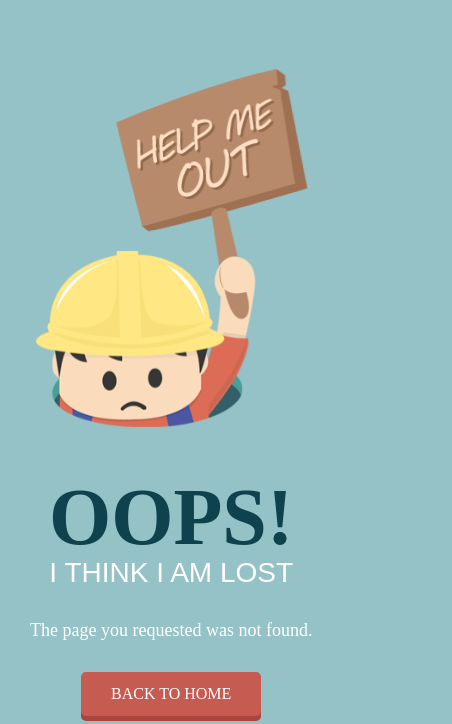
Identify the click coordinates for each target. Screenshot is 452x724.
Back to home (171, 693)
